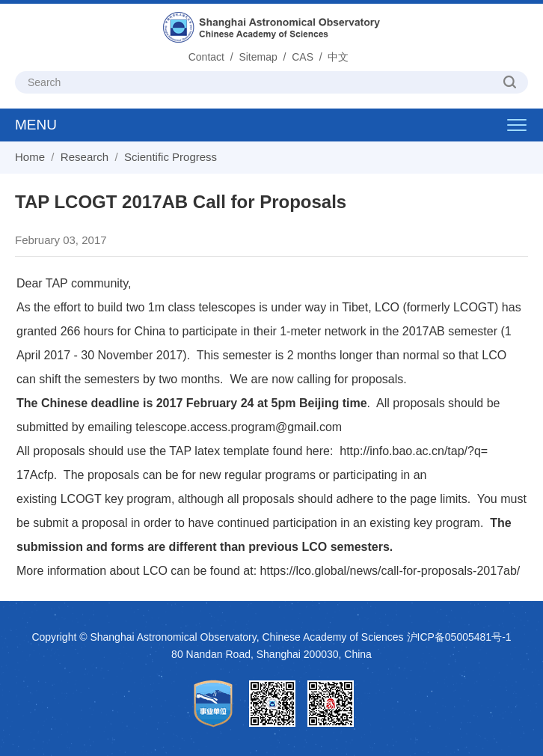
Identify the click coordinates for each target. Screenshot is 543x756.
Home (30, 157)
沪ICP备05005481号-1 (459, 637)
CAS (303, 57)
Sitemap (258, 57)
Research (85, 157)
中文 (338, 57)
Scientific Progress (171, 157)
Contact (206, 57)
